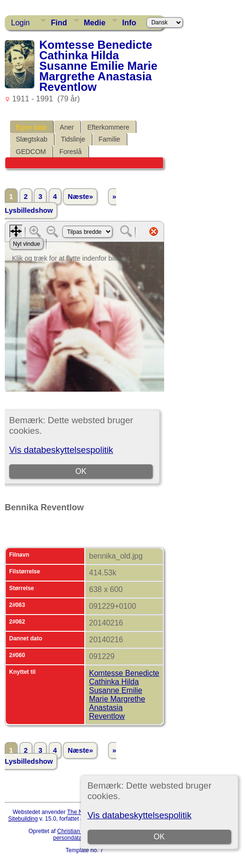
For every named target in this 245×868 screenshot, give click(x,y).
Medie (95, 23)
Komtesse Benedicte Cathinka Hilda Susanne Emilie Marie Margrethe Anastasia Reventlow (124, 695)
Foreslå (71, 152)
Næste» (80, 197)
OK (159, 837)
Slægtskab (32, 139)
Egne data (31, 127)
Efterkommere (108, 127)
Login (20, 23)
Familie (109, 139)
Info (129, 23)
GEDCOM (31, 152)
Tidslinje (73, 139)
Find (59, 23)
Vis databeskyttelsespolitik (139, 815)
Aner (67, 127)
